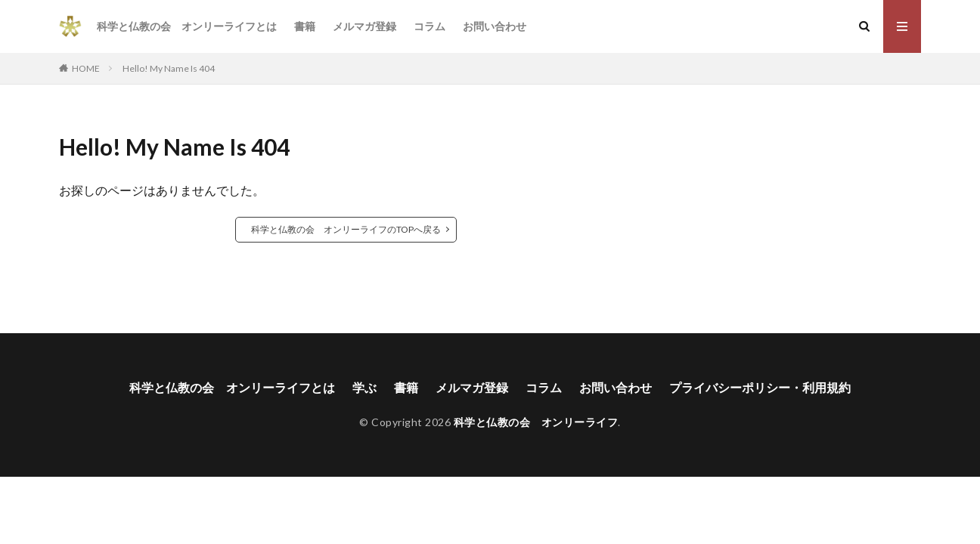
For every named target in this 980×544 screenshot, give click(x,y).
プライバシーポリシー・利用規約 (760, 387)
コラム (430, 26)
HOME (86, 68)
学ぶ (364, 387)
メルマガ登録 (364, 26)
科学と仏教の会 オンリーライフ (536, 422)
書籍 (305, 26)
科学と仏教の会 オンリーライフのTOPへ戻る (346, 229)
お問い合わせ (495, 26)
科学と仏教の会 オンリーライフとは (187, 26)
